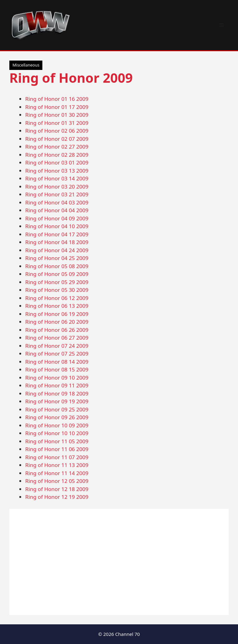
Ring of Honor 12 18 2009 (57, 489)
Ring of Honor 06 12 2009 (57, 298)
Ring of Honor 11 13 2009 (57, 465)
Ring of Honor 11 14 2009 (57, 473)
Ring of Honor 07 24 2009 (57, 346)
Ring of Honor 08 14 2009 (57, 362)
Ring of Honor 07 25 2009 (57, 354)
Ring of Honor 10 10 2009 (57, 433)
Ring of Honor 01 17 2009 (57, 107)
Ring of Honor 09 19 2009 (57, 401)
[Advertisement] (119, 562)
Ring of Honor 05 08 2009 (57, 266)
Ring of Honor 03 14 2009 (57, 178)
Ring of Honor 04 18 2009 (57, 242)
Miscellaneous (26, 65)
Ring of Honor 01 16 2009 (57, 99)
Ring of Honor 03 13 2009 (57, 171)
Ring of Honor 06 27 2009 (57, 338)
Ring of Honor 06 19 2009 (57, 314)
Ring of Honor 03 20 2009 (57, 187)
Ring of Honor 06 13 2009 (57, 306)
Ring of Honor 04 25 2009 (57, 258)
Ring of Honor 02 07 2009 (57, 139)
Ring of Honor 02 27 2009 (57, 147)
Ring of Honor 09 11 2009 (57, 385)
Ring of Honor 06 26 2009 (57, 330)
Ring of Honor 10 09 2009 (57, 425)
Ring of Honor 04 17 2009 (57, 234)
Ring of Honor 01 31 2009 (57, 123)
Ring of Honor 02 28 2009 (57, 155)
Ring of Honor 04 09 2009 (57, 218)
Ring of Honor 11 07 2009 (57, 457)
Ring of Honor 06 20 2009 (57, 322)
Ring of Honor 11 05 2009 (57, 441)
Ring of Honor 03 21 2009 (57, 194)
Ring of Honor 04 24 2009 (57, 250)
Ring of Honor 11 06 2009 (57, 449)
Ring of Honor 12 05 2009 (57, 481)
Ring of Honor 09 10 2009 (57, 378)
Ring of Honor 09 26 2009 (57, 417)
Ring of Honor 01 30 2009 (57, 115)
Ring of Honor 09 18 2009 (57, 393)
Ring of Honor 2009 (71, 78)
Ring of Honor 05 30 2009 (57, 290)
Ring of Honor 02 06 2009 (57, 131)
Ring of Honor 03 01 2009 (57, 162)
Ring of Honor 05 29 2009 (57, 282)
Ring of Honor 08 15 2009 (57, 369)
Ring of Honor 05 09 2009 (57, 274)
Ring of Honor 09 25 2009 (57, 409)
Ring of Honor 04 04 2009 (57, 210)
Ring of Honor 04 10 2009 (57, 226)
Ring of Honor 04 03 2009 (57, 202)
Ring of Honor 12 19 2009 (57, 497)
